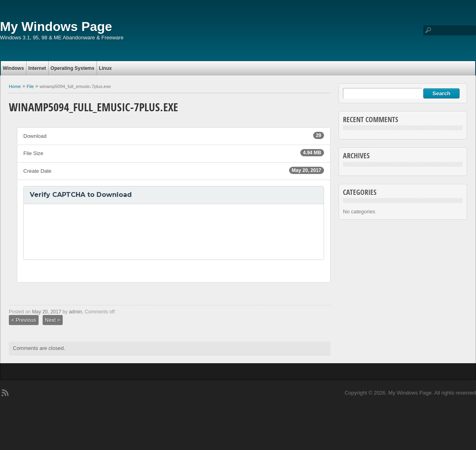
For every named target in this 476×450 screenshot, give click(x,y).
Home (15, 86)
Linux (105, 68)
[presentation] (91, 232)
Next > (53, 320)
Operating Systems (73, 68)
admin (75, 312)
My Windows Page (56, 27)
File (30, 86)
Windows (13, 68)
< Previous (24, 320)
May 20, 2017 (46, 312)
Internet (37, 68)
